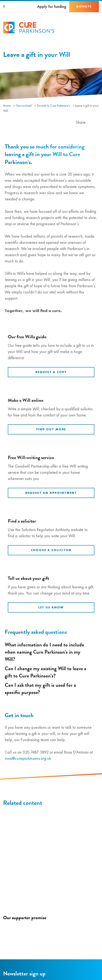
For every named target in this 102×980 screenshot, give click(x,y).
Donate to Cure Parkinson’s (53, 106)
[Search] (4, 7)
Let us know (51, 607)
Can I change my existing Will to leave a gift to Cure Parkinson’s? (50, 672)
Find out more (51, 429)
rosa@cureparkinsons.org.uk (28, 758)
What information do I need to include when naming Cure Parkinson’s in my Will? (50, 652)
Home (7, 106)
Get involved (24, 106)
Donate (84, 6)
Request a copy (51, 372)
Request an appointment (51, 493)
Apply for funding (52, 7)
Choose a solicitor (51, 550)
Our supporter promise (25, 918)
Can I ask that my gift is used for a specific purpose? (50, 689)
